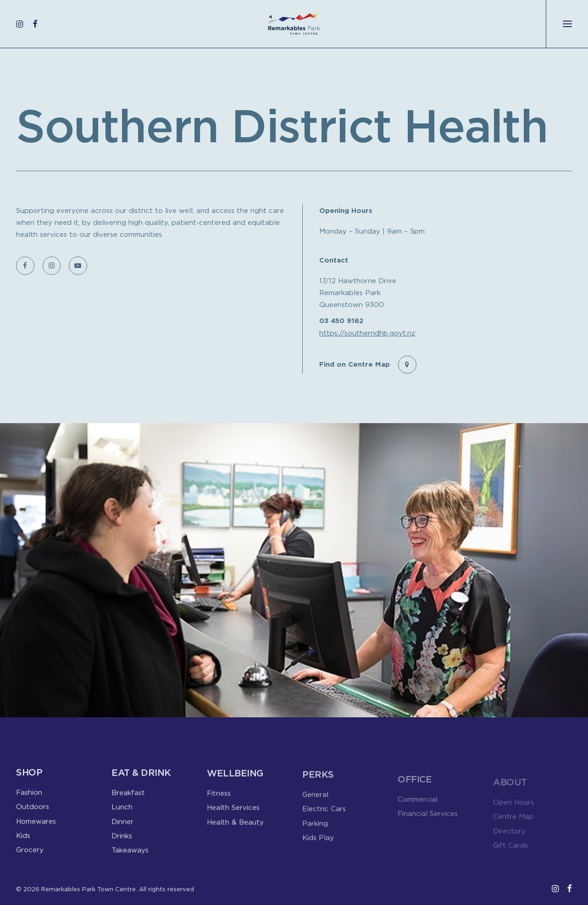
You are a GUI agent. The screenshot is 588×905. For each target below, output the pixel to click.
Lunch (122, 811)
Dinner (122, 826)
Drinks (122, 840)
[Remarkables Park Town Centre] (294, 24)
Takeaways (130, 855)
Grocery (30, 853)
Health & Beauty (235, 831)
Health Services (233, 817)
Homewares (36, 824)
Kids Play (318, 850)
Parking (315, 836)
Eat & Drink (141, 777)
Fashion (29, 795)
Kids (23, 838)
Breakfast (128, 797)
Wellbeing (235, 783)
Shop (29, 775)
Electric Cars (324, 822)
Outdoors (33, 810)
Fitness (219, 803)
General (315, 808)
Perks (318, 788)
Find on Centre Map (355, 364)
